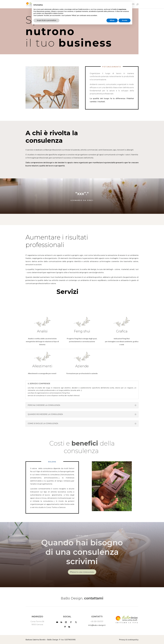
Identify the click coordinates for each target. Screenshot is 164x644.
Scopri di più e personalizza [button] (46, 20)
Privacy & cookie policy (129, 640)
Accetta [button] (125, 20)
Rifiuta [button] (112, 20)
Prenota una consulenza (82, 572)
